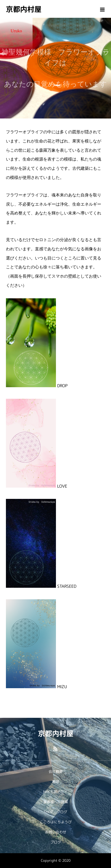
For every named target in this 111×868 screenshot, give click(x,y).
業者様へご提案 (56, 802)
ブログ (56, 842)
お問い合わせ (56, 832)
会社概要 (56, 772)
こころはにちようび (56, 822)
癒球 (56, 782)
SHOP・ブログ (55, 812)
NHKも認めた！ (55, 792)
